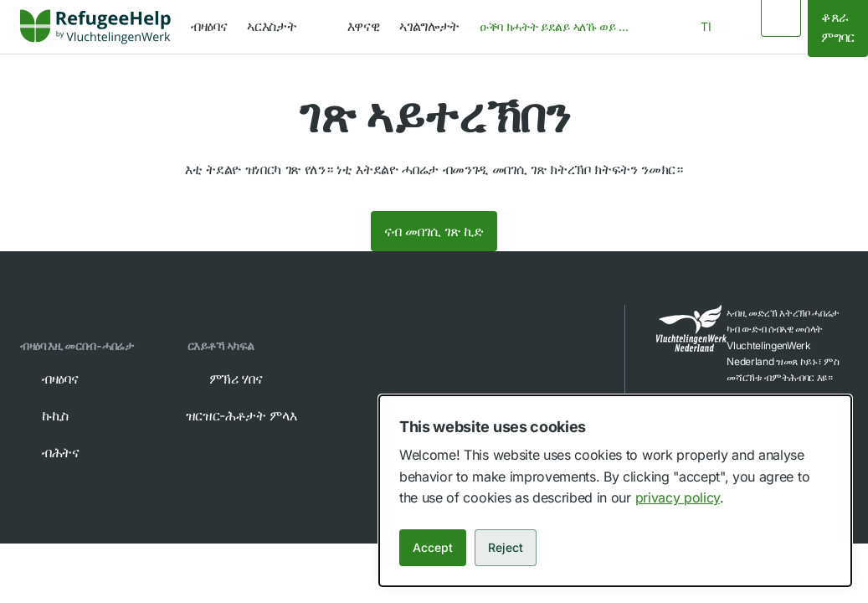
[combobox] (560, 27)
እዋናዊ (364, 26)
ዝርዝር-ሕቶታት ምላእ (253, 415)
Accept (433, 547)
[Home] (95, 27)
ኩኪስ (44, 415)
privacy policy (678, 497)
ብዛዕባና (209, 26)
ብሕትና (49, 452)
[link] (95, 27)
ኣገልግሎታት (429, 26)
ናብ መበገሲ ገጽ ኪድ (434, 231)
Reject (506, 547)
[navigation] (287, 27)
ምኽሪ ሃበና (224, 379)
